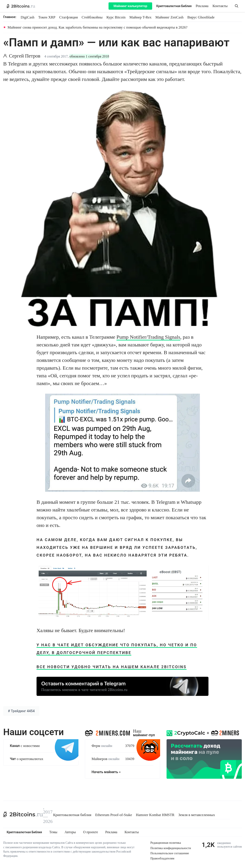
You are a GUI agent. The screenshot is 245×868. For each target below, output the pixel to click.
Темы (53, 832)
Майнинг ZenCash (169, 17)
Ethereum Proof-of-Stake (114, 815)
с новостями (25, 746)
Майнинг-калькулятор (130, 6)
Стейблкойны (92, 17)
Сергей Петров (25, 56)
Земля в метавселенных (197, 815)
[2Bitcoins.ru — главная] (21, 6)
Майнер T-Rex (140, 17)
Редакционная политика (166, 843)
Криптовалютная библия (72, 815)
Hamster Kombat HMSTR (155, 815)
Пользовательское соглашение (170, 853)
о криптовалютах (27, 759)
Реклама (202, 6)
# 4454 (21, 711)
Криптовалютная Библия (174, 6)
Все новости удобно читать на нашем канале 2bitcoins (112, 667)
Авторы (70, 832)
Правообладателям (162, 858)
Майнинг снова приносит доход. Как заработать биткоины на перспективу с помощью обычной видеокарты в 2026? (97, 27)
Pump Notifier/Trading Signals (148, 337)
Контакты (220, 6)
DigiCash (28, 17)
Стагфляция (69, 17)
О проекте (91, 832)
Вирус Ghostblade (201, 17)
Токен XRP (47, 17)
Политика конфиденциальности (171, 848)
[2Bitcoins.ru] (23, 814)
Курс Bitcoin (116, 17)
